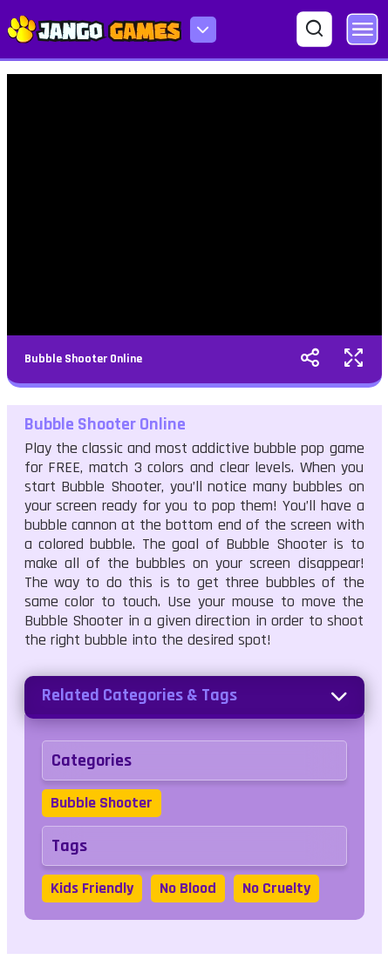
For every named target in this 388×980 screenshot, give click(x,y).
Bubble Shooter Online (83, 359)
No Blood (188, 888)
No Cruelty (276, 888)
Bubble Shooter (102, 803)
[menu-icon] (203, 30)
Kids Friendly (92, 888)
